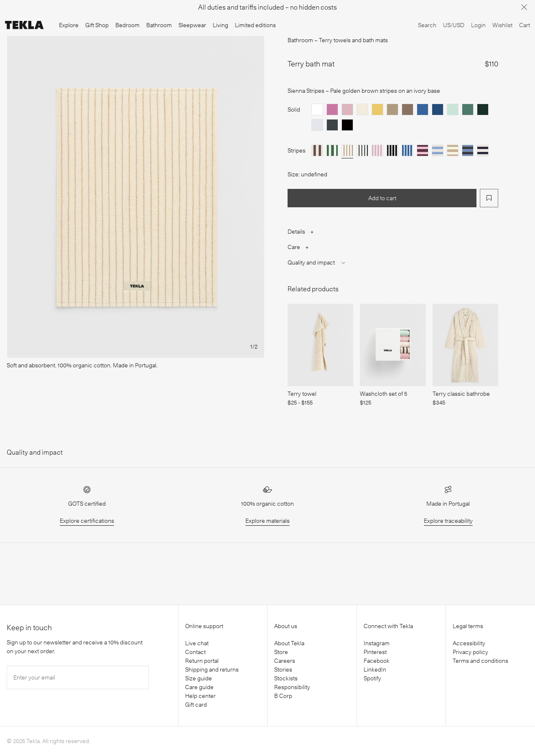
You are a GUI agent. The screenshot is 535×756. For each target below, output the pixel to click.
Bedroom (127, 25)
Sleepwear (192, 25)
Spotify (372, 678)
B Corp (283, 696)
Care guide (199, 687)
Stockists (286, 678)
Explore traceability (448, 521)
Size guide (199, 678)
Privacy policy (470, 652)
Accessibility (469, 643)
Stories (283, 669)
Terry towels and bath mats (353, 40)
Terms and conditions (480, 661)
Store (281, 652)
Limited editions (255, 25)
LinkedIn (375, 669)
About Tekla (289, 643)
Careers (285, 661)
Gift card (196, 705)
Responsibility (292, 687)
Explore (69, 25)
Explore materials (267, 521)
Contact (195, 652)
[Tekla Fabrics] (24, 25)
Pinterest (375, 652)
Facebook (377, 661)
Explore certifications (87, 521)
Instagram (377, 643)
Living (220, 25)
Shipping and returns (212, 669)
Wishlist (502, 25)
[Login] (478, 25)
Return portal (202, 661)
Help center (200, 696)
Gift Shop (97, 25)
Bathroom (159, 25)
